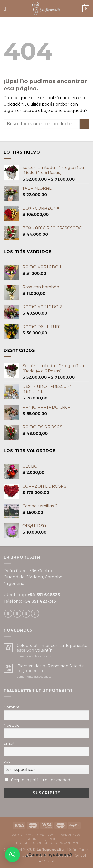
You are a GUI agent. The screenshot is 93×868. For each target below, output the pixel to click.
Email (9, 743)
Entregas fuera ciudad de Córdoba (47, 843)
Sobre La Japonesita (47, 839)
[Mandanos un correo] (26, 614)
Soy (7, 761)
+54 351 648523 (44, 595)
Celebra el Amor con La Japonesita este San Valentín (52, 648)
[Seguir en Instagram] (17, 614)
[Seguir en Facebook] (8, 614)
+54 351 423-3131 (40, 601)
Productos (23, 835)
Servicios (71, 835)
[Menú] (7, 9)
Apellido (12, 725)
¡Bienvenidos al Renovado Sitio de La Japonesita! (50, 668)
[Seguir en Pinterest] (35, 614)
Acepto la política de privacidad (41, 780)
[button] (12, 855)
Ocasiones (47, 835)
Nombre (12, 707)
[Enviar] (84, 124)
